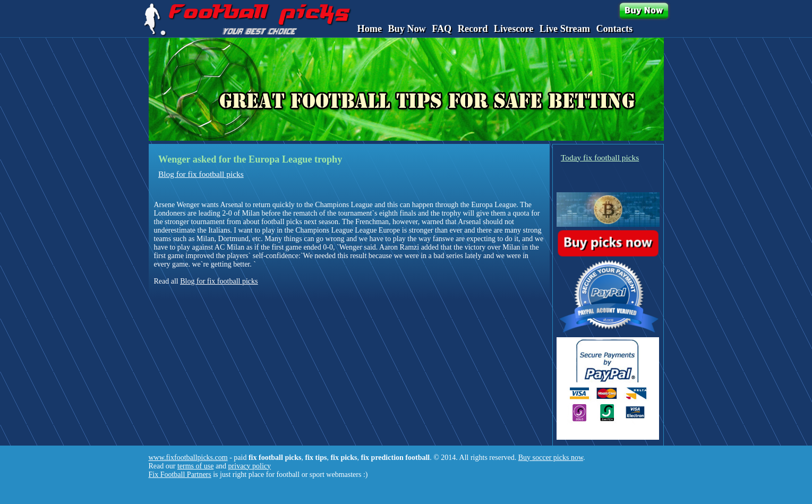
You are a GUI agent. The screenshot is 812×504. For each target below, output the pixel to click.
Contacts (614, 29)
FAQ (442, 29)
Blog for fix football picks (201, 174)
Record (473, 29)
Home (370, 29)
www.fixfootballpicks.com (188, 458)
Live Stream (565, 29)
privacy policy (250, 466)
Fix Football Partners (180, 475)
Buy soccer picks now (551, 458)
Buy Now (407, 29)
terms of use (195, 466)
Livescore (514, 29)
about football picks (272, 222)
